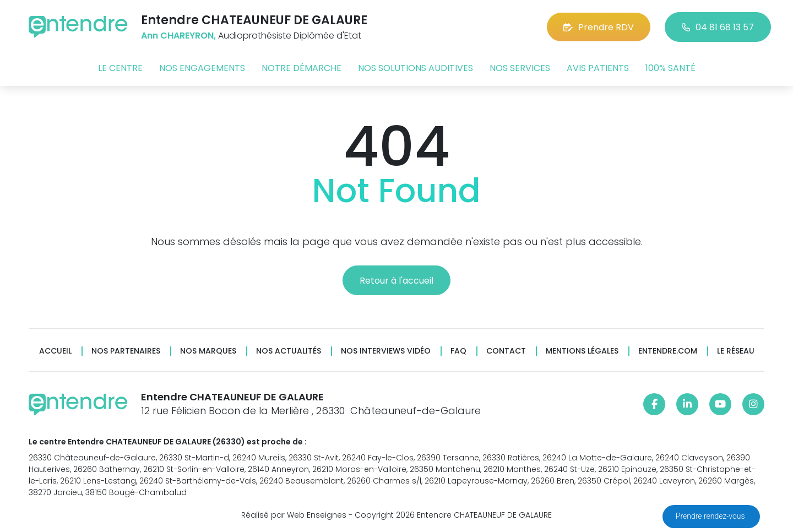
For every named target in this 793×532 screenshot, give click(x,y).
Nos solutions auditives (415, 68)
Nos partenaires (126, 351)
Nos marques (208, 351)
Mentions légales (582, 351)
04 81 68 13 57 (718, 27)
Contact (506, 351)
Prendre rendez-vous (711, 516)
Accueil (55, 351)
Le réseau (736, 351)
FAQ (458, 351)
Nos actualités (289, 351)
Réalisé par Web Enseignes (294, 515)
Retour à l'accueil (397, 281)
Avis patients (598, 68)
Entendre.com (668, 351)
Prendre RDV (599, 27)
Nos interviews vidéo (386, 351)
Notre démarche (302, 68)
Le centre (120, 68)
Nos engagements (202, 68)
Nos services (520, 68)
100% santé (670, 68)
